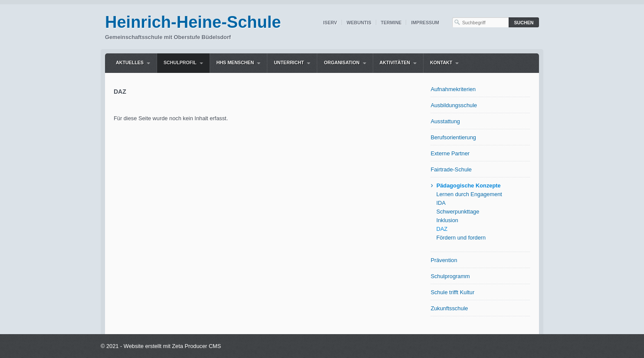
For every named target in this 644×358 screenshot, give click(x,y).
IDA (441, 203)
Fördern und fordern (461, 238)
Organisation (342, 62)
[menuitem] (133, 63)
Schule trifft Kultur (452, 292)
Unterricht (289, 62)
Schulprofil (180, 62)
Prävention (444, 260)
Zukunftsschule (449, 308)
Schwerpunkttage (458, 212)
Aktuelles (130, 62)
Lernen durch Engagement (469, 194)
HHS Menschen (235, 62)
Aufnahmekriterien (453, 89)
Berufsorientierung (453, 137)
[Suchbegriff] (480, 22)
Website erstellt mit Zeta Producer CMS (172, 346)
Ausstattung (445, 121)
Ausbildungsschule (454, 105)
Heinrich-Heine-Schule (193, 22)
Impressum (425, 23)
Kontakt (441, 62)
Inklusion (447, 220)
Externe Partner (450, 153)
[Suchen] (524, 22)
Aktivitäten (395, 62)
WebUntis (359, 23)
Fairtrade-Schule (451, 169)
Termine (391, 23)
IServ (330, 23)
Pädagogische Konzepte (469, 186)
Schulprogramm (450, 276)
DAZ (442, 229)
